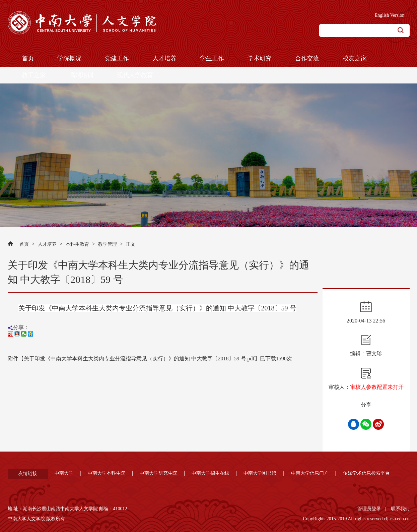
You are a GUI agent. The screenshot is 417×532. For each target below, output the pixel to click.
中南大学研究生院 (158, 473)
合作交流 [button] (307, 58)
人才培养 (47, 244)
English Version (390, 15)
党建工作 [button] (117, 58)
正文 (131, 244)
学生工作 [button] (212, 58)
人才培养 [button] (164, 58)
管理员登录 (369, 509)
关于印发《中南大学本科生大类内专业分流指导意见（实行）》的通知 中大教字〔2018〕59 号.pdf (139, 359)
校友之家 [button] (355, 58)
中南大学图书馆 (260, 473)
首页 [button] (28, 58)
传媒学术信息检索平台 (366, 473)
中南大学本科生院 (107, 473)
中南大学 (64, 473)
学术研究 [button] (260, 58)
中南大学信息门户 (310, 473)
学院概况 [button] (69, 58)
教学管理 (108, 244)
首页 (24, 244)
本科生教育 (77, 244)
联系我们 (400, 509)
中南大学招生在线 (210, 473)
